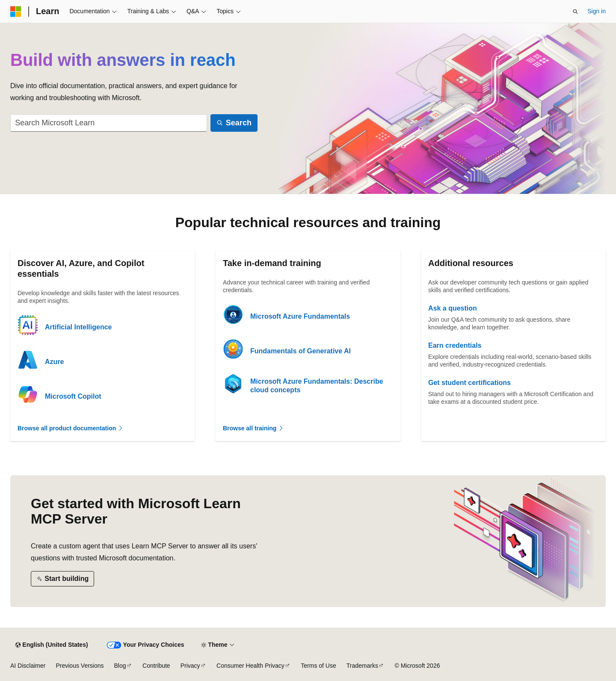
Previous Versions (80, 666)
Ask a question (453, 308)
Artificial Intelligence (78, 327)
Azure (54, 362)
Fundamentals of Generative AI (301, 351)
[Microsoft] (16, 12)
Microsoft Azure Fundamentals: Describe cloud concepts (317, 386)
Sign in (597, 11)
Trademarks (362, 666)
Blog (120, 666)
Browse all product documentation (71, 428)
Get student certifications (469, 383)
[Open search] (575, 12)
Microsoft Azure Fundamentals (300, 316)
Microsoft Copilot (73, 396)
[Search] (234, 123)
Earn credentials (455, 345)
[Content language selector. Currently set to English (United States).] (52, 645)
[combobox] (109, 123)
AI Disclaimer (28, 666)
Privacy (190, 666)
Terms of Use (318, 666)
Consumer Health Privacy (250, 666)
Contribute (156, 666)
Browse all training (253, 428)
